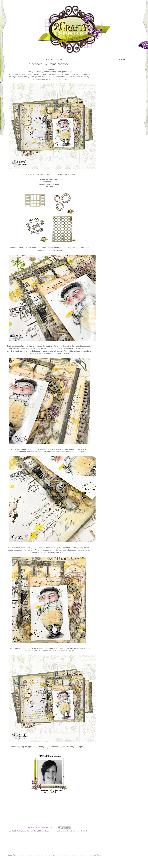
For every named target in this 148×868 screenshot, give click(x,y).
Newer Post (12, 855)
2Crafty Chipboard (20, 831)
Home (54, 855)
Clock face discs (32, 831)
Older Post (96, 855)
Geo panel (55, 831)
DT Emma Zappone (44, 831)
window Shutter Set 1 (82, 831)
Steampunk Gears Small (67, 831)
